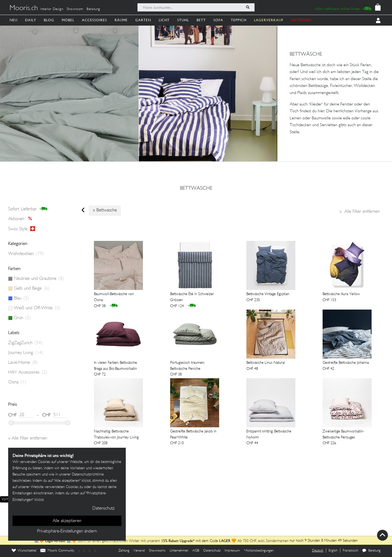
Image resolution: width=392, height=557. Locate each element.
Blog (49, 20)
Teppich (239, 20)
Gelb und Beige (32, 289)
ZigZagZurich (25, 343)
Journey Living (26, 353)
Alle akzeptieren (67, 521)
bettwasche (196, 189)
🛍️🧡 (40, 541)
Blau (22, 298)
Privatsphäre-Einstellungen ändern (67, 531)
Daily (31, 20)
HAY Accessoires (28, 373)
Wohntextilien (26, 254)
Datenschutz (212, 551)
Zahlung (124, 551)
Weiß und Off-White (37, 308)
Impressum (232, 551)
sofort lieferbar (28, 209)
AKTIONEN (301, 20)
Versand (139, 551)
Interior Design (52, 9)
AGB (196, 551)
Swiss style (22, 229)
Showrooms (157, 551)
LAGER (225, 541)
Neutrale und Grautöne (39, 279)
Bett (201, 20)
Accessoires (94, 20)
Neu (13, 20)
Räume (121, 20)
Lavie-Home (23, 363)
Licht (164, 20)
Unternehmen (179, 551)
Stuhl (183, 20)
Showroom (75, 9)
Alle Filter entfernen (360, 212)
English (333, 551)
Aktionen (22, 219)
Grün (22, 318)
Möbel (68, 20)
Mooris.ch (24, 8)
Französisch (350, 551)
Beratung (93, 9)
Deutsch (318, 551)
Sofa (218, 20)
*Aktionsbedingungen (259, 551)
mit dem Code (190, 541)
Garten (143, 20)
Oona (17, 382)
